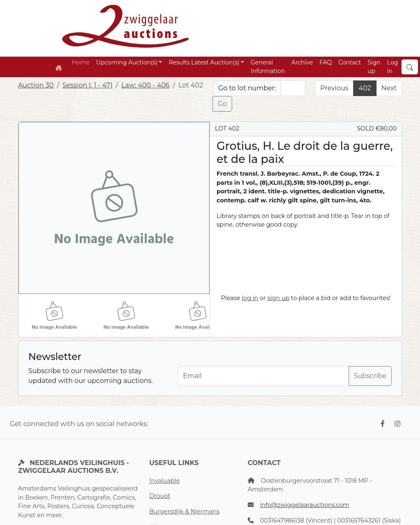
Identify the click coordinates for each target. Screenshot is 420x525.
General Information (268, 67)
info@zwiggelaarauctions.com (305, 505)
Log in (393, 67)
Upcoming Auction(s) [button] (127, 62)
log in (250, 298)
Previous (334, 88)
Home (81, 62)
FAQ (326, 62)
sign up (278, 298)
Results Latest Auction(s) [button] (204, 62)
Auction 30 (36, 85)
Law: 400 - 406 (146, 85)
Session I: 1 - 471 (87, 85)
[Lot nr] (293, 88)
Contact (350, 62)
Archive (302, 62)
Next (389, 88)
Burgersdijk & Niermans (184, 511)
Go (222, 104)
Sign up (374, 67)
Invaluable (164, 481)
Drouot (160, 496)
